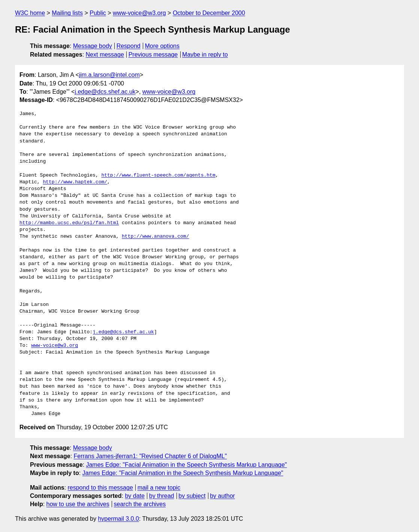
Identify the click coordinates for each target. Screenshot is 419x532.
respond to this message (100, 488)
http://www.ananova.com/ (155, 237)
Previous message (153, 55)
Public (98, 13)
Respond (129, 46)
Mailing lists (67, 13)
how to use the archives (78, 504)
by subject (192, 496)
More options (162, 46)
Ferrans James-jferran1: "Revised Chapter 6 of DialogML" (150, 456)
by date (135, 496)
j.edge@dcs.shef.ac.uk (105, 92)
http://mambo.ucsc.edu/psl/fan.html (69, 223)
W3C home (30, 13)
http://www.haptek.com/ (75, 182)
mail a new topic (159, 488)
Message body (93, 46)
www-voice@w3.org (139, 13)
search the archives (140, 504)
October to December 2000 (209, 13)
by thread (162, 496)
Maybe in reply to (205, 55)
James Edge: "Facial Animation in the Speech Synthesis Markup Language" (186, 465)
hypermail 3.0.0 (118, 519)
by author (222, 496)
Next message (105, 55)
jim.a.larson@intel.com (109, 75)
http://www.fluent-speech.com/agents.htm (158, 175)
